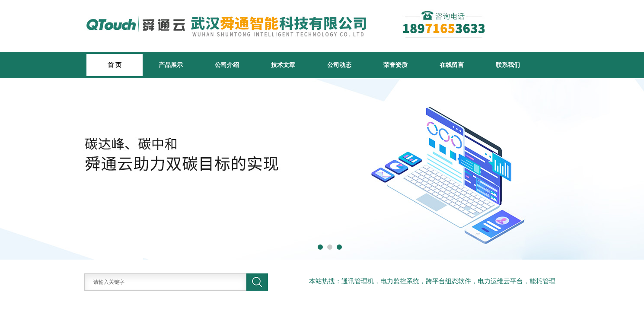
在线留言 (452, 65)
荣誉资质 (395, 65)
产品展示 (171, 65)
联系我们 (508, 65)
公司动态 (339, 65)
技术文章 (283, 65)
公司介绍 (227, 65)
